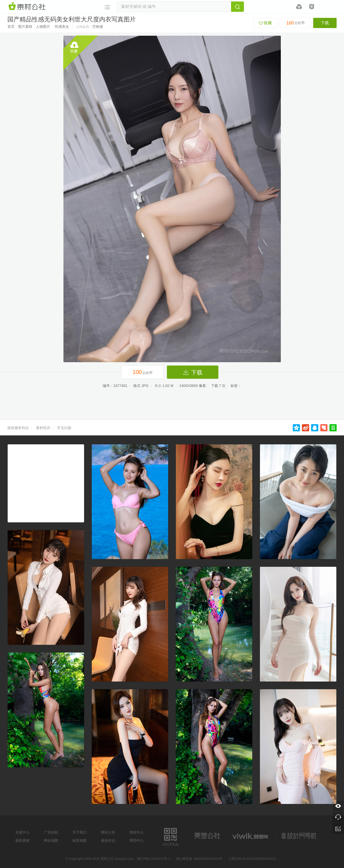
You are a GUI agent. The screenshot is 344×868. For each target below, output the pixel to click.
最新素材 (22, 840)
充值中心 (22, 832)
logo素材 (251, 836)
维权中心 (137, 832)
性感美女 (62, 27)
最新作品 (108, 840)
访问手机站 (171, 836)
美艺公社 (207, 836)
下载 (325, 23)
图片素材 (25, 27)
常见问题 (64, 428)
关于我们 (80, 832)
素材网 (28, 6)
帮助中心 (137, 840)
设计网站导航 (299, 836)
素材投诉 (43, 428)
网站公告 (108, 832)
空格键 (98, 27)
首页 (11, 27)
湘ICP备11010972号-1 (153, 859)
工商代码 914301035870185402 (252, 859)
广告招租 (51, 832)
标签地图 (80, 840)
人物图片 (43, 27)
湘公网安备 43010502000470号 (199, 859)
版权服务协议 (18, 428)
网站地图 (51, 840)
